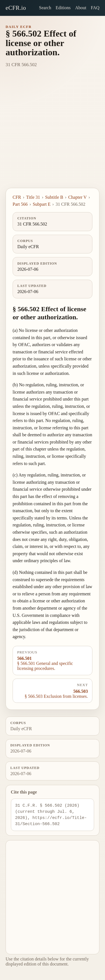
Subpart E (42, 204)
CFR (17, 197)
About (81, 8)
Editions (63, 8)
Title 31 (33, 197)
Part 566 (20, 204)
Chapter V (78, 197)
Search (45, 8)
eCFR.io (16, 8)
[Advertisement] (53, 133)
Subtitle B (54, 197)
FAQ (95, 8)
